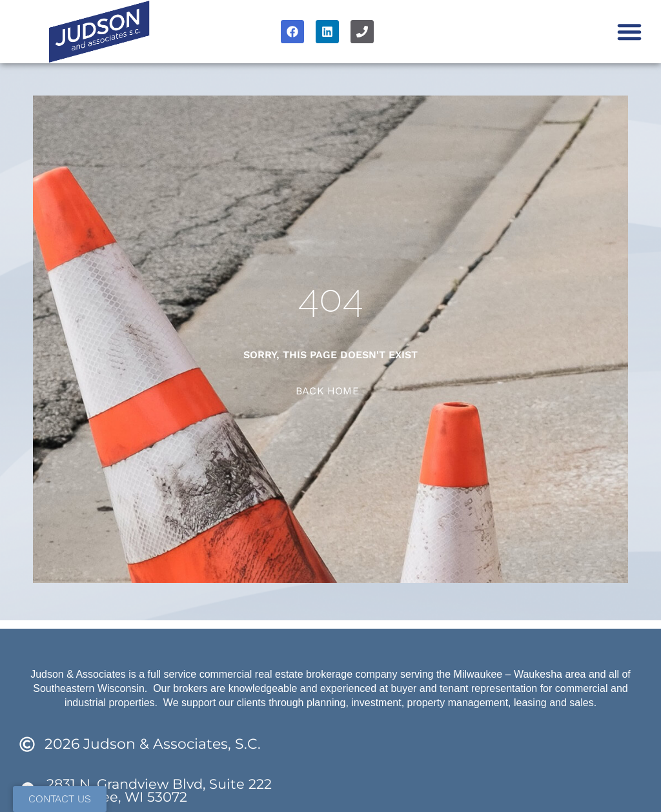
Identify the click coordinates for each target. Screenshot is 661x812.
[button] (629, 32)
